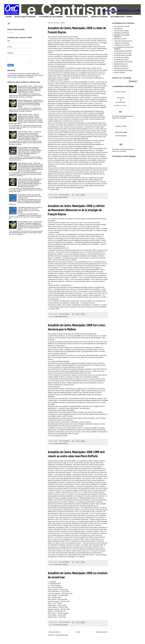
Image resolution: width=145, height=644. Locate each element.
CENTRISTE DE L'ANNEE (121, 31)
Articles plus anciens (101, 632)
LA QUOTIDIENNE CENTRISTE (123, 51)
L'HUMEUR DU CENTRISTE (122, 45)
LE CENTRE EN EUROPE (121, 58)
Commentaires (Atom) (62, 635)
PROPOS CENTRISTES (121, 66)
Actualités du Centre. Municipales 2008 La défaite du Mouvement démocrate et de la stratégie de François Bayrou (76, 210)
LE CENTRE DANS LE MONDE (123, 55)
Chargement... (11, 33)
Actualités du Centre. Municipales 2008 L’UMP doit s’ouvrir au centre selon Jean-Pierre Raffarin (76, 454)
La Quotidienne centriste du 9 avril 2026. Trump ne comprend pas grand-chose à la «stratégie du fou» (29, 196)
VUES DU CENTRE (119, 73)
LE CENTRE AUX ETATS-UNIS (123, 53)
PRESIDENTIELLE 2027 (121, 64)
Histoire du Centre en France (77, 17)
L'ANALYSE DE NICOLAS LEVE (123, 41)
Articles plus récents (54, 632)
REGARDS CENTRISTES (121, 68)
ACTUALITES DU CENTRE (60, 197)
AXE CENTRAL (118, 29)
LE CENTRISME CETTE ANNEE (123, 62)
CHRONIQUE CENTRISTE (121, 33)
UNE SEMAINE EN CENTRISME (123, 71)
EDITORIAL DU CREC (120, 39)
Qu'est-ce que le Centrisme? (25, 17)
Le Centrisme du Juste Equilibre (51, 17)
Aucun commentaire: (65, 195)
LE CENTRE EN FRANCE (121, 60)
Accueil (9, 17)
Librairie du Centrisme (99, 17)
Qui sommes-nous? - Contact (121, 17)
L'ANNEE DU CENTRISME (121, 43)
